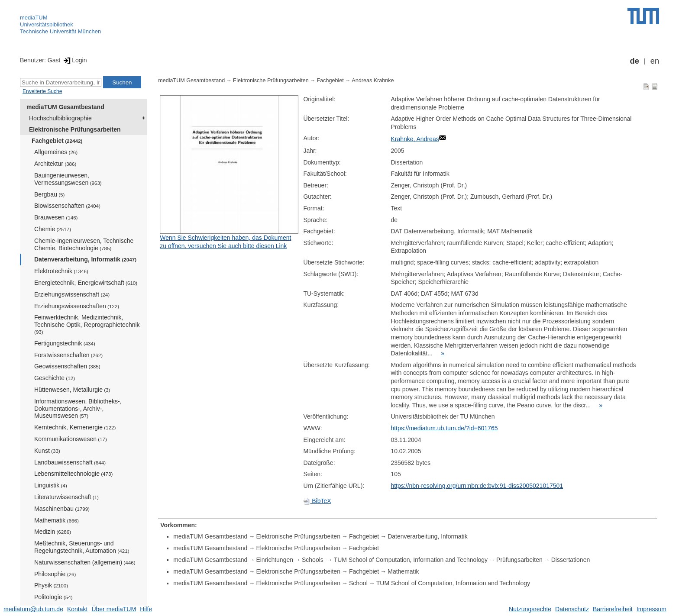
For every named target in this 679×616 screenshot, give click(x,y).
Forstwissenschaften (68, 355)
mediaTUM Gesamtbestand (65, 107)
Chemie (53, 229)
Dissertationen (571, 560)
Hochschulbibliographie (60, 118)
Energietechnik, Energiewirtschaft (86, 283)
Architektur (55, 164)
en (655, 61)
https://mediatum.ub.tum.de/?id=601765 (444, 428)
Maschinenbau (62, 509)
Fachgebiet (57, 141)
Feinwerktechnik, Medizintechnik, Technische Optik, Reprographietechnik (87, 324)
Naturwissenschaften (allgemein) (85, 562)
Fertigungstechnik (65, 343)
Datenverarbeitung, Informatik (85, 259)
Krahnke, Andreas (415, 139)
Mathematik (57, 520)
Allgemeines (56, 152)
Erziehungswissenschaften (77, 306)
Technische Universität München (60, 31)
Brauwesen (56, 217)
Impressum (652, 609)
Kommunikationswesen (71, 439)
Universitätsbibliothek (47, 24)
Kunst (47, 451)
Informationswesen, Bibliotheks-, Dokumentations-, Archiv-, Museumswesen (78, 409)
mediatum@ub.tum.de (33, 609)
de (635, 61)
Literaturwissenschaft (66, 497)
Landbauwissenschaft (70, 462)
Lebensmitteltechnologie (73, 474)
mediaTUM (34, 18)
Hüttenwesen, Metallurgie (72, 390)
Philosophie (55, 574)
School (358, 583)
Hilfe (146, 609)
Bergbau (49, 194)
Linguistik (51, 485)
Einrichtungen (275, 560)
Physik (51, 585)
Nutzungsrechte (530, 609)
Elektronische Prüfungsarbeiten (75, 129)
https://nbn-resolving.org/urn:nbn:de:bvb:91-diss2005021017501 (477, 486)
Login (74, 60)
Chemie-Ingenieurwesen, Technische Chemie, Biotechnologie (84, 244)
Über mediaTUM (114, 609)
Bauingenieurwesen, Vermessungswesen (68, 179)
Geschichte (55, 378)
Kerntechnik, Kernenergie (75, 427)
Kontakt (77, 609)
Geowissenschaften (67, 366)
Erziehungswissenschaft (72, 294)
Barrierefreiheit (613, 609)
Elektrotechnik (61, 271)
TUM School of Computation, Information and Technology (411, 560)
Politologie (53, 597)
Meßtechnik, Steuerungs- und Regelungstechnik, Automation (82, 547)
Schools (314, 560)
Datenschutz (572, 609)
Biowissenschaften (67, 206)
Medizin (53, 532)
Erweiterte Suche (42, 91)
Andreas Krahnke (373, 81)
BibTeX (317, 501)
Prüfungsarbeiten (519, 560)
